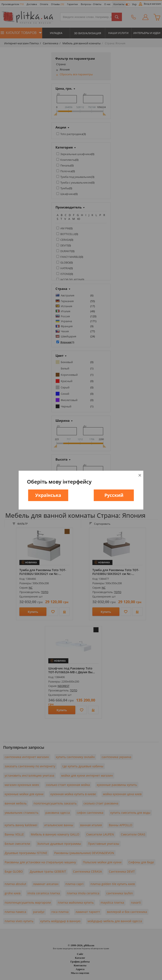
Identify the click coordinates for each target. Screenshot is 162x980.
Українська (48, 495)
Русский (114, 495)
